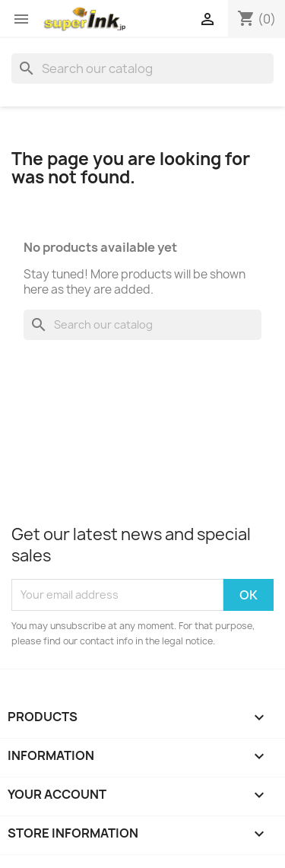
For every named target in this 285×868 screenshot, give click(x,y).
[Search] (142, 68)
